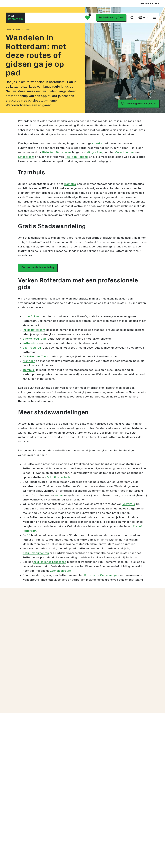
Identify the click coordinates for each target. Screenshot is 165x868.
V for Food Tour (32, 348)
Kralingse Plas (93, 152)
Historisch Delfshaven (56, 152)
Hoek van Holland (76, 157)
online (59, 495)
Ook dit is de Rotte (59, 477)
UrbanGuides (31, 316)
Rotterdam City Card (111, 18)
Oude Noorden (125, 152)
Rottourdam (30, 343)
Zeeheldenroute (60, 571)
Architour (29, 361)
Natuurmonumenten (36, 553)
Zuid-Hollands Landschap (50, 562)
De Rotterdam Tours (35, 357)
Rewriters (129, 504)
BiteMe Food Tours (35, 339)
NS (29, 535)
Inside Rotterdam (34, 330)
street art (98, 143)
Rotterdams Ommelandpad (102, 575)
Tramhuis (70, 184)
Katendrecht (26, 157)
